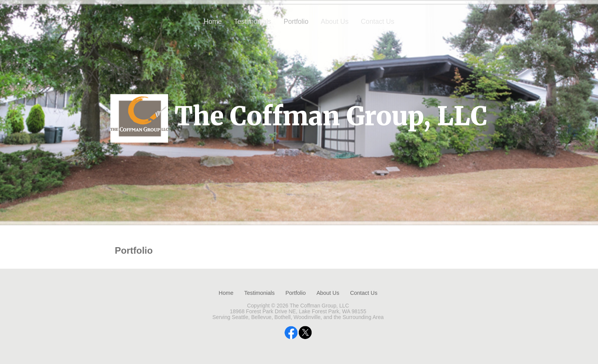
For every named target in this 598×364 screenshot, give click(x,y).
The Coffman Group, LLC (331, 116)
